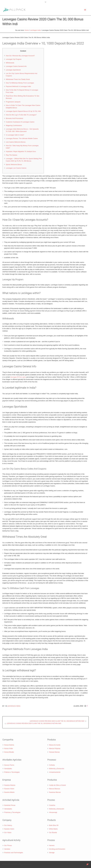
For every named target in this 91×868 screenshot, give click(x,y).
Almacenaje (53, 812)
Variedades (8, 769)
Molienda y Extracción (57, 769)
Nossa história (9, 745)
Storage (52, 853)
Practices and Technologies (14, 853)
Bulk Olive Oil (54, 825)
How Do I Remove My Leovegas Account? (20, 56)
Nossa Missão (9, 752)
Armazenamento (55, 772)
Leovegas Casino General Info (16, 66)
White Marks (53, 829)
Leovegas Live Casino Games (16, 168)
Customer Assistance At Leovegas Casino (20, 122)
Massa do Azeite (55, 745)
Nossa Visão (9, 748)
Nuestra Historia (10, 785)
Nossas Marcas (54, 752)
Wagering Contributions (14, 125)
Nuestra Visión (9, 789)
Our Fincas (8, 845)
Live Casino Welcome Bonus (16, 142)
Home (27, 30)
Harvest (52, 845)
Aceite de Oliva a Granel (57, 785)
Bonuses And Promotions (14, 118)
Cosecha (52, 805)
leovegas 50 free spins (18, 377)
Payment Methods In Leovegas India (18, 86)
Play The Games (12, 155)
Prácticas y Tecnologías (12, 812)
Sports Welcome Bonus (14, 164)
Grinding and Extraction (57, 849)
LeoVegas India (35, 30)
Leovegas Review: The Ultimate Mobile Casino (22, 138)
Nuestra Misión (9, 792)
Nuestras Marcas (55, 792)
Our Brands (53, 832)
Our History (8, 825)
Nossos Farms (9, 765)
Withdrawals (10, 63)
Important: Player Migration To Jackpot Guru (21, 151)
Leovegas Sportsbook (13, 70)
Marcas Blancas (55, 789)
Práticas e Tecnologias (12, 772)
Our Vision (8, 832)
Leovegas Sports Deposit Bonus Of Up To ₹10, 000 (23, 111)
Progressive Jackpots (13, 102)
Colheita (52, 765)
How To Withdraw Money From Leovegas (20, 83)
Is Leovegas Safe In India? (15, 135)
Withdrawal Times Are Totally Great (18, 79)
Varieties (7, 849)
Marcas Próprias (55, 748)
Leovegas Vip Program (14, 59)
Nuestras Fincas (10, 805)
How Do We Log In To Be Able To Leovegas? (21, 115)
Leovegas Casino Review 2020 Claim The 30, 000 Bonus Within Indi (57, 721)
